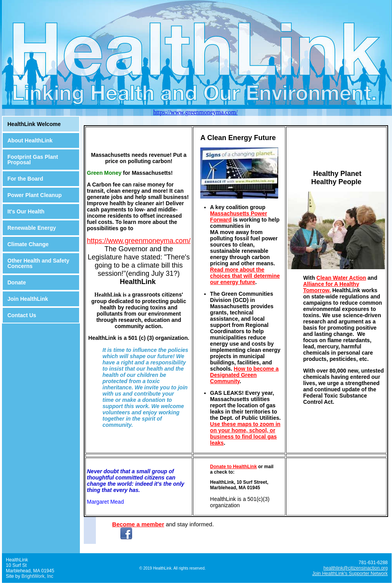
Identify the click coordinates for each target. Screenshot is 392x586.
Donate (17, 282)
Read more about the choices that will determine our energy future (245, 276)
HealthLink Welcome (34, 124)
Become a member (138, 524)
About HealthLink (30, 140)
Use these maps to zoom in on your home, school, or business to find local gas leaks (245, 433)
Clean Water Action (341, 278)
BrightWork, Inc (37, 576)
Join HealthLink (28, 299)
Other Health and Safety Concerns (38, 263)
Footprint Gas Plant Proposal (33, 160)
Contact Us (22, 315)
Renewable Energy (32, 228)
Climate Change (28, 244)
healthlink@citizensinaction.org (356, 568)
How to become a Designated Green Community (244, 375)
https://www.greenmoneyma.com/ (195, 112)
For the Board (25, 179)
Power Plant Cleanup (34, 195)
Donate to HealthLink (233, 467)
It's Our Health (26, 211)
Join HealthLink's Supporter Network (350, 574)
